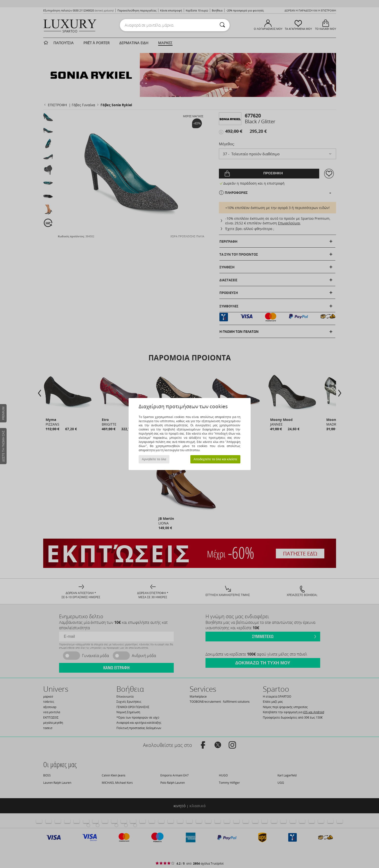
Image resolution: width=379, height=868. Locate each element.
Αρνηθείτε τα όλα (154, 459)
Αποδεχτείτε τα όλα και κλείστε (215, 459)
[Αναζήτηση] (222, 25)
